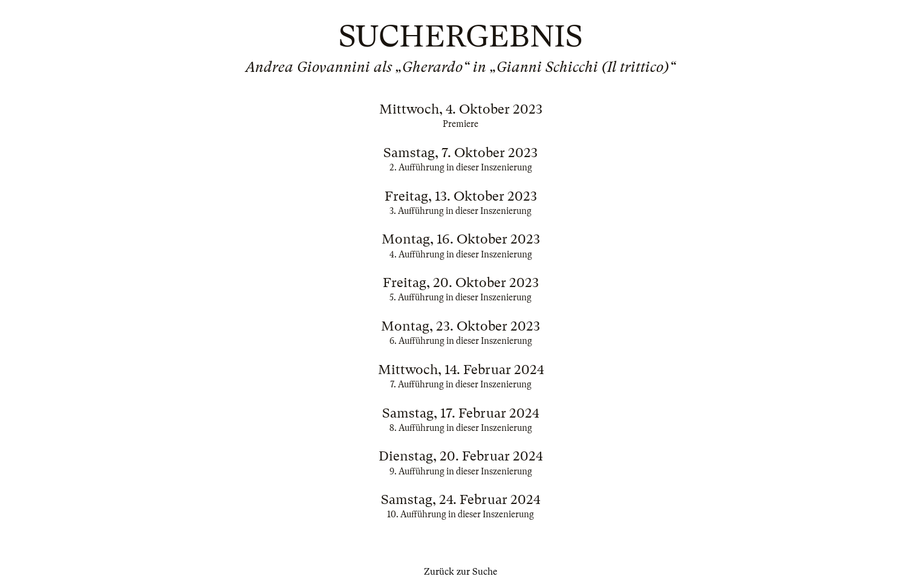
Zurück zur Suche (460, 572)
